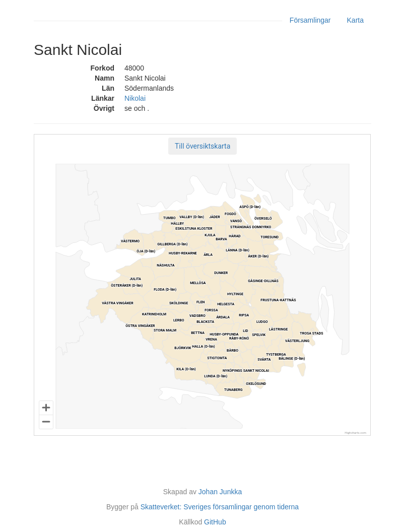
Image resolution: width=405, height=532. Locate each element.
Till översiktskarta (202, 146)
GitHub (215, 522)
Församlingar (310, 20)
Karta (355, 20)
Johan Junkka (220, 492)
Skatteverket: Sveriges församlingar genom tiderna (220, 507)
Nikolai (135, 98)
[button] (202, 146)
